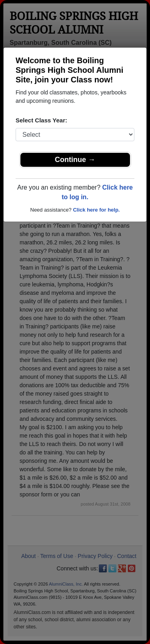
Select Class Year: (41, 120)
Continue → (75, 160)
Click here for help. (96, 210)
